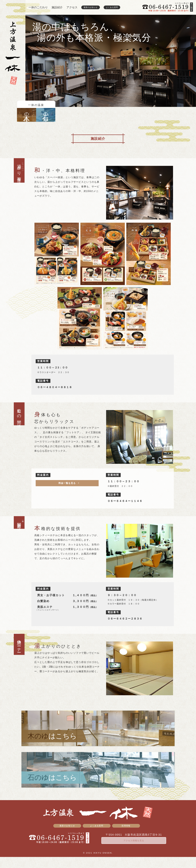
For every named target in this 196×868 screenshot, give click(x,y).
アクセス (72, 7)
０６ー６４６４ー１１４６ (125, 501)
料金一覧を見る (67, 483)
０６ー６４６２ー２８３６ (125, 619)
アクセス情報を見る (134, 852)
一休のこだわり (38, 7)
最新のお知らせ (91, 7)
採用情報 (126, 836)
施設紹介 (57, 7)
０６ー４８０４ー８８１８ (55, 387)
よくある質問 (112, 7)
